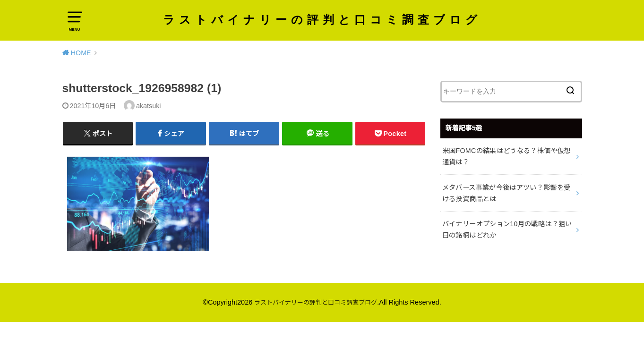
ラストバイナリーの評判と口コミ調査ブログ (322, 28)
